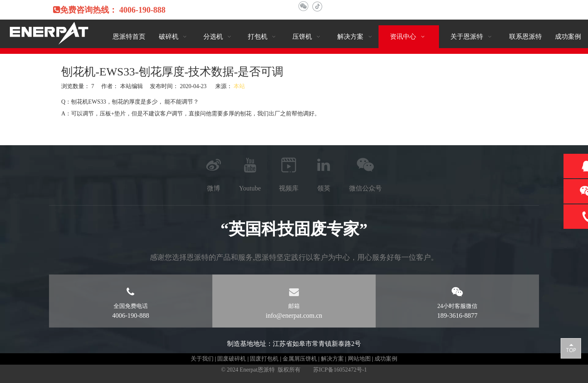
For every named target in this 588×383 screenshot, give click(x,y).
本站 (239, 86)
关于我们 (202, 359)
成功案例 (386, 359)
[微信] (303, 6)
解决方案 (332, 359)
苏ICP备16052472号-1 (340, 370)
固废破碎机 (232, 359)
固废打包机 (264, 359)
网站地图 (359, 359)
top (571, 348)
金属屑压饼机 (300, 359)
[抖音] (317, 6)
